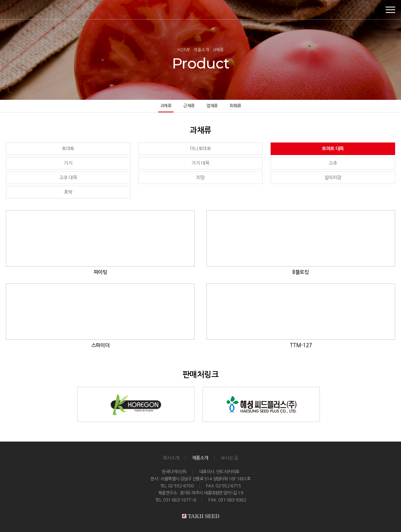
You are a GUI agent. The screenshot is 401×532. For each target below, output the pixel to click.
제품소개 (200, 458)
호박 (68, 192)
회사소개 (171, 458)
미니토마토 (200, 149)
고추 (333, 163)
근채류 (189, 106)
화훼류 (235, 106)
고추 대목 (68, 178)
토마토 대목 (333, 149)
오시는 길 (229, 458)
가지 (68, 163)
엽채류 (212, 106)
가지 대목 (200, 163)
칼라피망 (333, 178)
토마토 (68, 149)
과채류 (166, 106)
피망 (200, 178)
